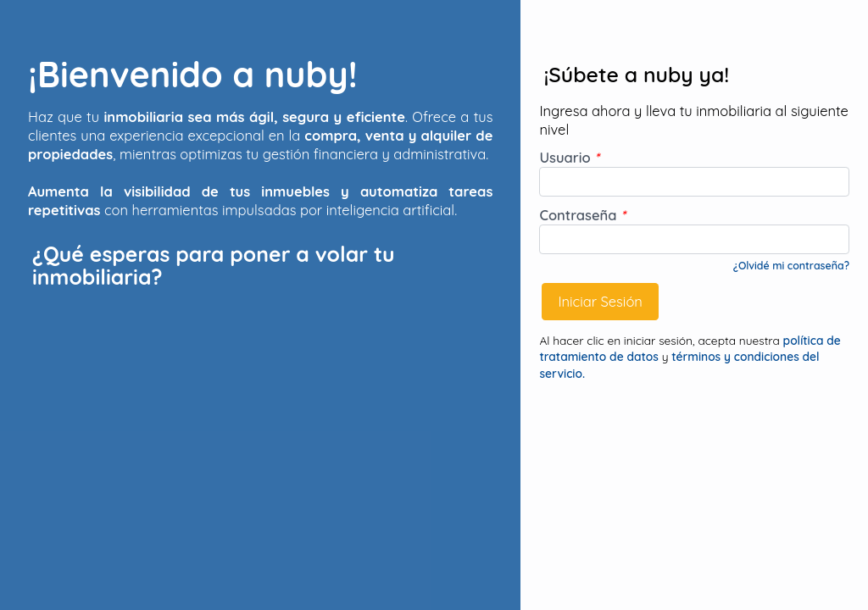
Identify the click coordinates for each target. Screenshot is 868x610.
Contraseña (582, 215)
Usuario (569, 157)
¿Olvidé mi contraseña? (791, 266)
